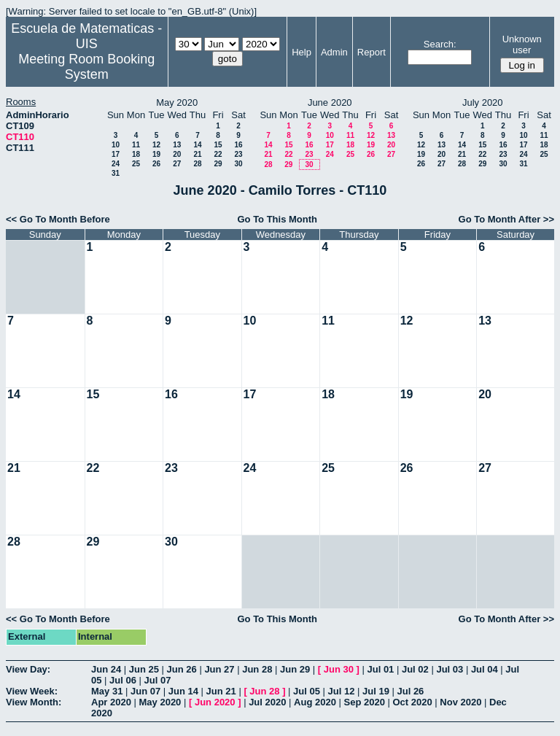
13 (177, 145)
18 (136, 154)
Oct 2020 (412, 702)
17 (116, 154)
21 (197, 154)
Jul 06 (123, 680)
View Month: (34, 702)
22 (218, 154)
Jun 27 (219, 669)
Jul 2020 (267, 702)
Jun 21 (221, 691)
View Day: (28, 669)
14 (197, 145)
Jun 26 (182, 669)
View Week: (32, 691)
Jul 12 (342, 691)
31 (116, 173)
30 (238, 164)
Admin (334, 52)
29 (218, 164)
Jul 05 (307, 691)
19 (156, 154)
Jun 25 (144, 669)
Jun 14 (183, 691)
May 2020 (160, 702)
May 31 (107, 691)
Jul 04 (485, 669)
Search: (440, 44)
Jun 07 (145, 691)
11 (136, 145)
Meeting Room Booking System (86, 67)
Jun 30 (339, 669)
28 (197, 164)
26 (156, 164)
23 (238, 154)
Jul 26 (410, 691)
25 (136, 164)
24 (116, 164)
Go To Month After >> (506, 219)
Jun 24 (106, 669)
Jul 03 (450, 669)
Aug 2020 (315, 702)
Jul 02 (415, 669)
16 (238, 145)
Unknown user (522, 44)
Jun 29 (295, 669)
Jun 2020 (215, 702)
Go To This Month (277, 219)
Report (372, 52)
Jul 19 (376, 691)
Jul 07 (158, 680)
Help (302, 52)
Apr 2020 (111, 702)
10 (116, 145)
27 (177, 164)
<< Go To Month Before (58, 219)
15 (218, 145)
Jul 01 (380, 669)
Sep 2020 (365, 702)
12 (156, 145)
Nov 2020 (460, 702)
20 (177, 154)
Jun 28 (257, 669)
